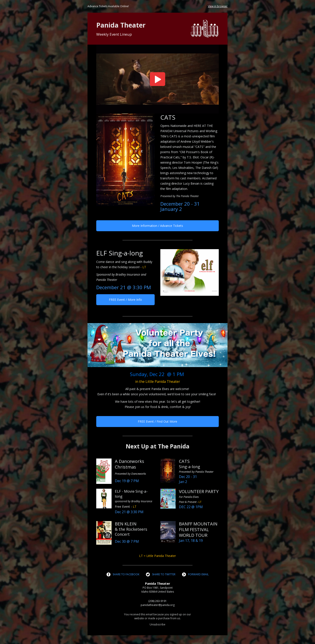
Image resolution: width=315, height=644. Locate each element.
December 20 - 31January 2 (180, 206)
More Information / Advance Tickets (157, 226)
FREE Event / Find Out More (157, 421)
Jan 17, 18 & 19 (191, 541)
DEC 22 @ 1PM (191, 507)
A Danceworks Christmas (129, 464)
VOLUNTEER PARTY (199, 491)
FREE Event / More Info (125, 300)
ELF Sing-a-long (120, 253)
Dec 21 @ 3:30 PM (129, 512)
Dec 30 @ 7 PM (127, 541)
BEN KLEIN (126, 524)
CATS (168, 117)
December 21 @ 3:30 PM (124, 287)
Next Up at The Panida (158, 446)
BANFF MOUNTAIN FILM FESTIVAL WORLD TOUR (198, 529)
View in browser (218, 6)
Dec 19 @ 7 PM (127, 481)
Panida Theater (121, 25)
